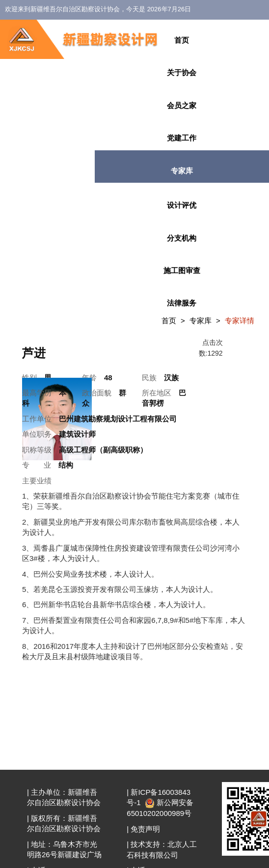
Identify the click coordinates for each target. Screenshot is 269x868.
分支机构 (182, 238)
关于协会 (182, 72)
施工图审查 (182, 270)
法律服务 (182, 303)
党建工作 (182, 138)
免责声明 (145, 829)
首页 (182, 40)
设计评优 (182, 205)
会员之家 (182, 105)
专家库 (182, 171)
